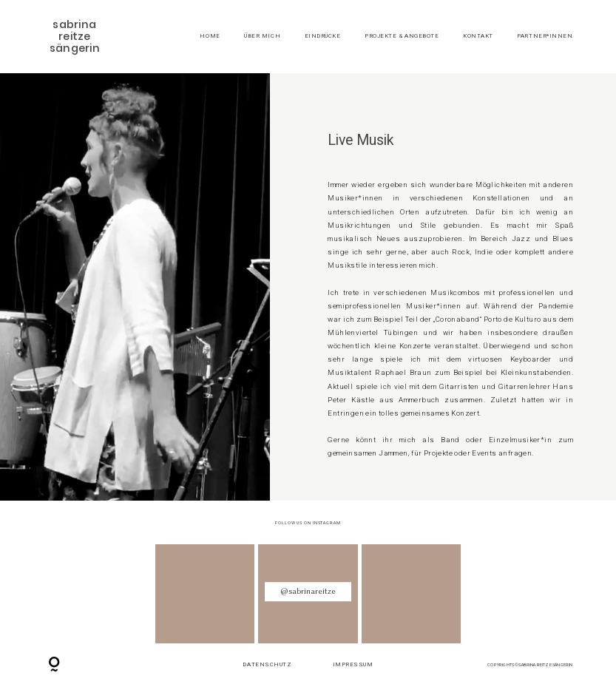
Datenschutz (267, 664)
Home (210, 36)
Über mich (262, 36)
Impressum (353, 664)
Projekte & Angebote (402, 36)
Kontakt (478, 36)
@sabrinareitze (308, 591)
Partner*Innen (545, 36)
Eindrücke (323, 36)
